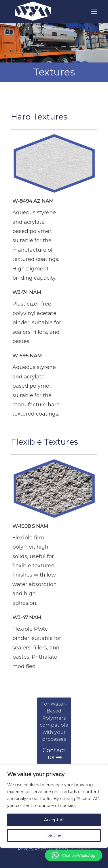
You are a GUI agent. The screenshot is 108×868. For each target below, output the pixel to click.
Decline (54, 835)
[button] (74, 855)
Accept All (54, 820)
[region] (54, 816)
